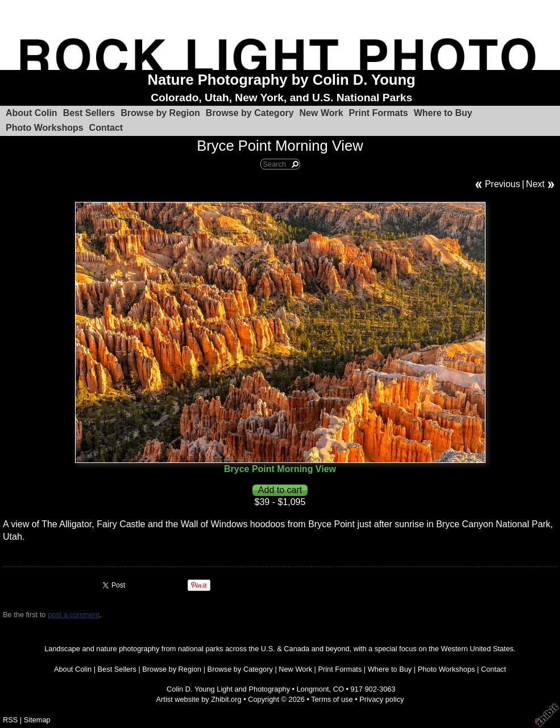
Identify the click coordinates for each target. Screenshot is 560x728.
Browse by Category (250, 113)
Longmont (313, 689)
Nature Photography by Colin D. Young (282, 80)
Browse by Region (160, 113)
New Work (322, 113)
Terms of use (332, 699)
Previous (503, 184)
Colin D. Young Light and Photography (228, 689)
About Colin (32, 113)
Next (535, 184)
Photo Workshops (45, 128)
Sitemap (37, 720)
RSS (10, 720)
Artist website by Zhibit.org (199, 699)
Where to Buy (443, 113)
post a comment (74, 615)
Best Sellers (89, 113)
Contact (106, 128)
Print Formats (379, 113)
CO (339, 689)
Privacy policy (381, 699)
